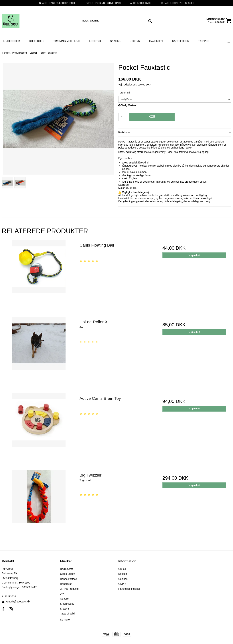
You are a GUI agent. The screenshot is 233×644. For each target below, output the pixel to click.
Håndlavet (66, 584)
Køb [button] (152, 117)
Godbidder (37, 41)
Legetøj (95, 41)
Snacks (115, 41)
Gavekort (156, 41)
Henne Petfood (69, 579)
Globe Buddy (67, 574)
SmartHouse (67, 604)
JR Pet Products (69, 589)
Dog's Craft (66, 569)
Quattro (64, 599)
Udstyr (135, 41)
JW (62, 594)
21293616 (9, 596)
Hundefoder (11, 41)
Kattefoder (181, 41)
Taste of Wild (67, 614)
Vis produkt (194, 255)
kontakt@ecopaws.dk (18, 602)
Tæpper (204, 41)
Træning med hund (67, 41)
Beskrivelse (124, 132)
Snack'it (65, 609)
